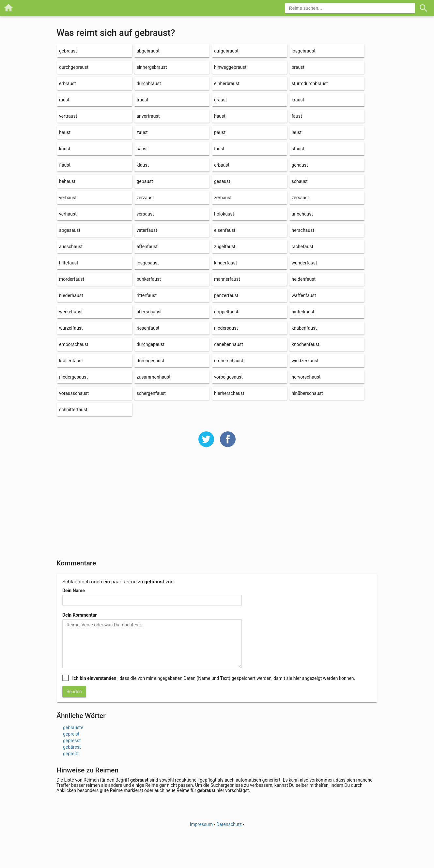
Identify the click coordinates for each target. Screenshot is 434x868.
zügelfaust (225, 247)
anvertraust (148, 116)
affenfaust (147, 247)
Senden (74, 692)
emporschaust (74, 344)
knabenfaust (304, 328)
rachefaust (302, 247)
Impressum (201, 824)
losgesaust (147, 263)
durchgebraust (74, 67)
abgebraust (148, 51)
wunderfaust (304, 263)
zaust (142, 132)
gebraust (68, 51)
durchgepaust (150, 344)
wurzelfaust (71, 328)
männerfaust (227, 279)
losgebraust (303, 51)
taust (219, 149)
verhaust (68, 214)
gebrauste (73, 727)
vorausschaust (74, 393)
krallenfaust (71, 361)
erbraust (68, 83)
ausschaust (71, 247)
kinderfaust (225, 263)
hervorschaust (306, 377)
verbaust (68, 198)
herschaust (303, 230)
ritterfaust (147, 295)
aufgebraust (226, 51)
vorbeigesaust (228, 377)
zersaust (300, 198)
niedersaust (226, 328)
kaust (65, 149)
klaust (143, 165)
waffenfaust (304, 295)
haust (220, 116)
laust (296, 132)
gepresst (72, 741)
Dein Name (74, 591)
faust (297, 116)
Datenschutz (229, 824)
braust (298, 67)
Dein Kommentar (79, 615)
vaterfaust (147, 230)
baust (65, 132)
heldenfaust (303, 279)
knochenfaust (305, 344)
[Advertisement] (217, 507)
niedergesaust (73, 377)
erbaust (222, 165)
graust (220, 100)
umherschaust (229, 361)
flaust (65, 165)
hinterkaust (303, 312)
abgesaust (70, 230)
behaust (67, 181)
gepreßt (71, 754)
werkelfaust (71, 312)
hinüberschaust (307, 393)
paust (220, 132)
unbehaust (302, 214)
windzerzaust (305, 361)
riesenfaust (148, 328)
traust (142, 100)
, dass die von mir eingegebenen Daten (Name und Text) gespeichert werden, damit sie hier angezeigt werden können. (214, 678)
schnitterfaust (73, 410)
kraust (298, 100)
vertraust (68, 116)
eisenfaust (225, 230)
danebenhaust (229, 344)
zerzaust (145, 198)
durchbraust (149, 83)
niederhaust (71, 295)
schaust (299, 181)
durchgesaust (150, 361)
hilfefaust (69, 263)
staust (298, 149)
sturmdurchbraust (310, 83)
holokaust (224, 214)
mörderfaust (72, 279)
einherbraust (227, 83)
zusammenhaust (153, 377)
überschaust (149, 312)
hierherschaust (229, 393)
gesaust (222, 181)
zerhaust (223, 198)
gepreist (71, 734)
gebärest (72, 747)
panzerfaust (226, 295)
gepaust (145, 181)
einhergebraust (152, 67)
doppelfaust (226, 312)
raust (64, 100)
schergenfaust (151, 393)
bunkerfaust (149, 279)
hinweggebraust (230, 67)
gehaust (300, 165)
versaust (145, 214)
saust (142, 149)
